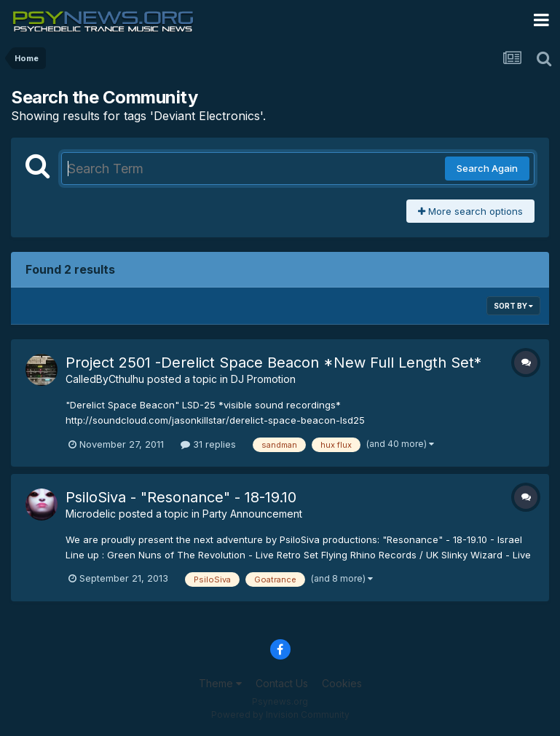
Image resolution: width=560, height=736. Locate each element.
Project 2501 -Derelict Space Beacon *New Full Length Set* (273, 363)
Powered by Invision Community (280, 715)
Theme (220, 683)
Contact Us (282, 683)
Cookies (342, 683)
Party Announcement (252, 514)
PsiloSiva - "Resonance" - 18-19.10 (181, 497)
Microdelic (91, 514)
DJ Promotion (263, 379)
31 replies (208, 444)
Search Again (487, 168)
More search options (470, 211)
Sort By (513, 306)
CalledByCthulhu (105, 379)
